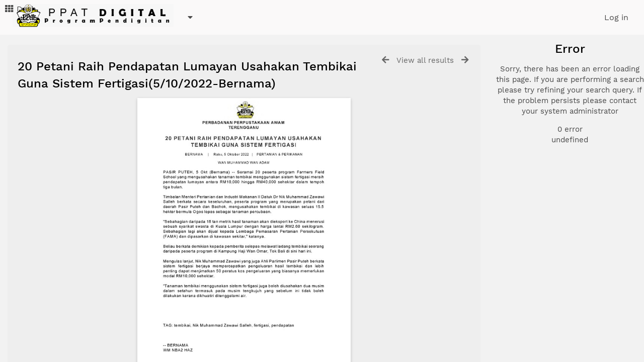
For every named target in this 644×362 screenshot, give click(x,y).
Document (539, 97)
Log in (616, 17)
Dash (20, 9)
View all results (425, 60)
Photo (531, 84)
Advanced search (545, 180)
